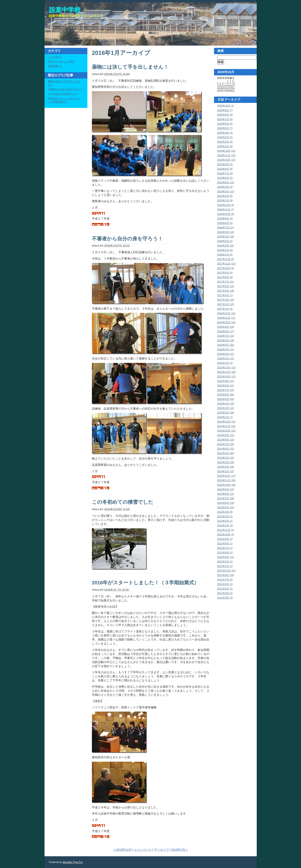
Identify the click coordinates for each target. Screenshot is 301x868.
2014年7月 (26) (226, 444)
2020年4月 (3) (225, 133)
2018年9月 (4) (225, 218)
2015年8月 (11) (226, 385)
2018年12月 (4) (226, 205)
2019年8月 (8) (225, 169)
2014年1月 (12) (226, 471)
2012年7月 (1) (225, 548)
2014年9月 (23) (226, 435)
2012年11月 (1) (226, 530)
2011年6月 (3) (225, 584)
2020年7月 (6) (225, 119)
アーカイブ (161, 850)
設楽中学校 (65, 10)
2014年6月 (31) (226, 449)
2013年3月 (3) (225, 516)
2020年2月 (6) (225, 142)
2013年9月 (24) (226, 489)
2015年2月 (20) (226, 413)
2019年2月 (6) (225, 196)
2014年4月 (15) (226, 458)
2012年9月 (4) (225, 539)
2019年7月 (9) (225, 173)
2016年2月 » (179, 850)
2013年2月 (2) (225, 521)
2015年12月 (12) (226, 367)
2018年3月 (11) (226, 246)
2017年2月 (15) (226, 304)
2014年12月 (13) (226, 422)
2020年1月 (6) (225, 146)
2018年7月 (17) (226, 227)
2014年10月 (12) (226, 431)
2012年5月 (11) (226, 557)
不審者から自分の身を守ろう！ (127, 239)
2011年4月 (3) (225, 593)
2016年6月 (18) (226, 340)
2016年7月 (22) (226, 336)
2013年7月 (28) (226, 498)
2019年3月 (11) (226, 191)
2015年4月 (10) (226, 404)
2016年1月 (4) (225, 363)
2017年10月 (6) (226, 268)
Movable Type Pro (73, 862)
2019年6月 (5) (225, 178)
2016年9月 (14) (226, 327)
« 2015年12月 (122, 850)
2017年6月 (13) (226, 286)
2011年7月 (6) (225, 580)
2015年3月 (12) (226, 408)
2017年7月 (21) (226, 282)
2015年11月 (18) (226, 372)
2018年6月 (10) (226, 232)
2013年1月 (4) (225, 525)
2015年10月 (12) (226, 376)
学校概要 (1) (55, 66)
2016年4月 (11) (226, 349)
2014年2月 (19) (226, 467)
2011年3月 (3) (225, 598)
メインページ (143, 850)
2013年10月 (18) (226, 485)
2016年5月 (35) (226, 345)
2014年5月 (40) (226, 453)
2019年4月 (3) (225, 187)
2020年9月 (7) (225, 110)
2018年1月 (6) (225, 255)
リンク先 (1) (55, 57)
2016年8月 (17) (226, 331)
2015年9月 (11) (226, 381)
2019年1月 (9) (225, 200)
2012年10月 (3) (226, 534)
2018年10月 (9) (226, 214)
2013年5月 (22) (226, 507)
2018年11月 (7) (226, 209)
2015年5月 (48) (226, 399)
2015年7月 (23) (226, 390)
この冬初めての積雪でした (123, 502)
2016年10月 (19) (226, 322)
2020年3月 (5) (225, 137)
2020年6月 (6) (225, 124)
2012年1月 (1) (225, 566)
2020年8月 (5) (225, 115)
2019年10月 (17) (226, 160)
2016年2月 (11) (226, 358)
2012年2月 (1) (225, 562)
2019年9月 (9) (225, 164)
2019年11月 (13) (226, 155)
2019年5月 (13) (226, 182)
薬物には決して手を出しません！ (130, 67)
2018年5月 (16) (226, 237)
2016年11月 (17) (226, 318)
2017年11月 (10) (226, 264)
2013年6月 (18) (226, 503)
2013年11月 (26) (226, 480)
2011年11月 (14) (226, 571)
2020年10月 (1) (226, 106)
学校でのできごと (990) (61, 61)
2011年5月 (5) (225, 589)
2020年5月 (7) (225, 128)
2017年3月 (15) (226, 300)
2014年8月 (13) (226, 440)
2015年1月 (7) (225, 417)
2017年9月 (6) (225, 273)
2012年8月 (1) (225, 543)
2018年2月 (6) (225, 250)
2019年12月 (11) (226, 151)
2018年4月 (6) (225, 241)
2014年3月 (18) (226, 462)
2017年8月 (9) (225, 277)
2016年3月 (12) (226, 354)
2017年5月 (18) (226, 291)
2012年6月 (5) (225, 552)
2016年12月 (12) (226, 313)
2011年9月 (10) (226, 575)
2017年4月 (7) (225, 295)
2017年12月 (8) (226, 259)
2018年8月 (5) (225, 223)
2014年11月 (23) (226, 426)
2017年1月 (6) (225, 309)
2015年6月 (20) (226, 395)
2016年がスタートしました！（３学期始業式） (146, 583)
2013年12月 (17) (226, 476)
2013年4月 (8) (225, 512)
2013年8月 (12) (226, 494)
